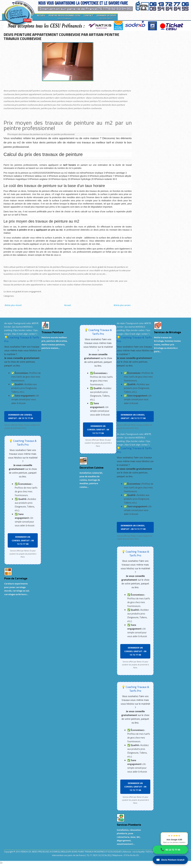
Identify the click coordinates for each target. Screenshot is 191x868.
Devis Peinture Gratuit (170, 860)
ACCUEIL (41, 15)
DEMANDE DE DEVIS (106, 17)
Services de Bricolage (167, 332)
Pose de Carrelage (16, 578)
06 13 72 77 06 (170, 850)
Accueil (68, 305)
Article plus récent (13, 305)
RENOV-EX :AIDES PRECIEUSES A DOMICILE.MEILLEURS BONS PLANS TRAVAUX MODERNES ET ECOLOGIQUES (72, 852)
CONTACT (89, 15)
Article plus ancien (122, 305)
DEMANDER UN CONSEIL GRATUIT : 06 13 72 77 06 (21, 416)
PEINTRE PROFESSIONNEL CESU (65, 17)
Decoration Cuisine (91, 468)
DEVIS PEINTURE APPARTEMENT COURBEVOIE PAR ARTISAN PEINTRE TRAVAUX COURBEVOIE (61, 37)
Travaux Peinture (53, 332)
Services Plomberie (129, 825)
